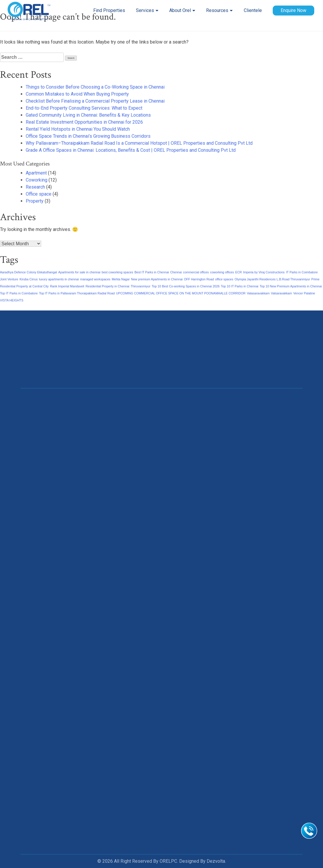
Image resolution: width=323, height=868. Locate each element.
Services (145, 10)
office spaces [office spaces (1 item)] (224, 279)
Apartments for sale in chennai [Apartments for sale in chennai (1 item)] (79, 272)
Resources (217, 10)
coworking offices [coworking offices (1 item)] (222, 272)
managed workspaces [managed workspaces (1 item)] (95, 279)
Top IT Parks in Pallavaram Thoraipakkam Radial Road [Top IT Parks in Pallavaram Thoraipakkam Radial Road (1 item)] (77, 293)
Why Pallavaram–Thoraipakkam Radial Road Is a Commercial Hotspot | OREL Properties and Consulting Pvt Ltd (139, 143)
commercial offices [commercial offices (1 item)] (196, 272)
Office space (39, 194)
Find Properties (109, 10)
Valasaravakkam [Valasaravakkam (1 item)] (258, 293)
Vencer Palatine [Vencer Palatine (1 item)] (304, 293)
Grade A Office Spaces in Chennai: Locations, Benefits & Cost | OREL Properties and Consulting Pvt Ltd (131, 150)
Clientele (253, 10)
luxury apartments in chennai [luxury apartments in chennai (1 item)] (59, 279)
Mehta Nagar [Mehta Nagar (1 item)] (121, 279)
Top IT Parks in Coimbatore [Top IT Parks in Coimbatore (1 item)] (19, 293)
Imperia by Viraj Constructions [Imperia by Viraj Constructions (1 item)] (264, 272)
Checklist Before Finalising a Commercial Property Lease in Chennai (95, 101)
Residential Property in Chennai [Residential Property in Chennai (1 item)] (108, 286)
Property (35, 201)
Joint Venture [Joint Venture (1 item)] (9, 279)
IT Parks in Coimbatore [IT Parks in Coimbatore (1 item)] (302, 272)
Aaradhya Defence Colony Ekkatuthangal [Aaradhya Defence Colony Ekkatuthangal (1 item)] (28, 272)
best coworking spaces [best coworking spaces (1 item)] (118, 272)
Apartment (36, 173)
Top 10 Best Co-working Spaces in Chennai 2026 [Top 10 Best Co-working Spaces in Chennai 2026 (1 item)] (186, 286)
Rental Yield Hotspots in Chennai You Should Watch (78, 129)
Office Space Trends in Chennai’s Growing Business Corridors (88, 136)
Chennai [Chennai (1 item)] (176, 272)
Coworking (37, 180)
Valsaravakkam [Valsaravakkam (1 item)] (281, 293)
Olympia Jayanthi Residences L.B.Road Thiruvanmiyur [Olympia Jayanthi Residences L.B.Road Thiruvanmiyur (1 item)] (272, 279)
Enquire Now (293, 10)
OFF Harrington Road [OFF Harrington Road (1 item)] (199, 279)
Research (35, 187)
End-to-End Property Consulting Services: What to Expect (84, 108)
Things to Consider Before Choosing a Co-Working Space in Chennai (95, 87)
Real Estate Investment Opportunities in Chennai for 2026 (84, 122)
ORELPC (168, 861)
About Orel (180, 10)
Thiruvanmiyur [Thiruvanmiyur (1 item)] (141, 286)
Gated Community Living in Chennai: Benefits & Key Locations (88, 115)
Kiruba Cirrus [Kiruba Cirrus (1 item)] (29, 279)
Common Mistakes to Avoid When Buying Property (77, 94)
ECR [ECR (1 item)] (239, 272)
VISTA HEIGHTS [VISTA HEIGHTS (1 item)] (12, 300)
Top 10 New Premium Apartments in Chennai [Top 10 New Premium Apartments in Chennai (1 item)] (291, 286)
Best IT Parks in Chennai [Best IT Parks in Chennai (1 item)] (152, 272)
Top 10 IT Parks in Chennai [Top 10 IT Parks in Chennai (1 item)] (240, 286)
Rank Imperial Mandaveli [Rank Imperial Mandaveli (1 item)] (67, 286)
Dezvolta (216, 861)
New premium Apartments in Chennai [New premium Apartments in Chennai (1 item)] (157, 279)
